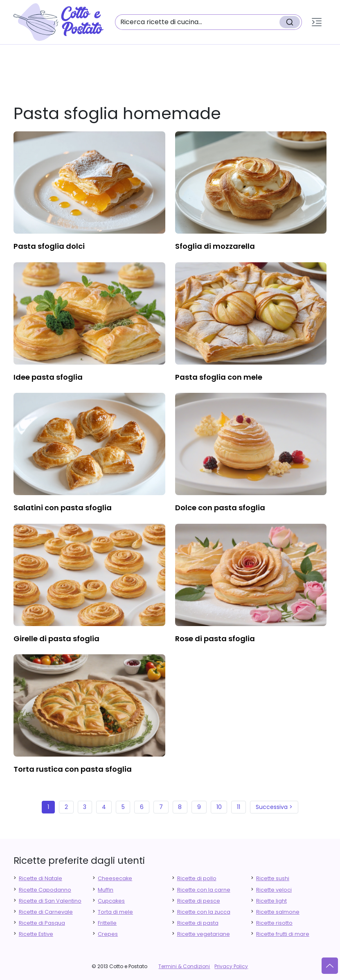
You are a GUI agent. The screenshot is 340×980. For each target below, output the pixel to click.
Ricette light (271, 901)
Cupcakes (111, 901)
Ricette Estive (36, 934)
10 (219, 807)
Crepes (108, 934)
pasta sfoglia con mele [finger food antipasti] (219, 377)
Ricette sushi (273, 878)
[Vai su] (330, 966)
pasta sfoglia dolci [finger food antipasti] (49, 246)
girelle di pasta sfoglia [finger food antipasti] (56, 639)
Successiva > (274, 807)
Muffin (106, 890)
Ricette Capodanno (45, 890)
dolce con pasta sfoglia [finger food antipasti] (220, 508)
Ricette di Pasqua (42, 923)
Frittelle (107, 923)
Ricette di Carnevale (46, 912)
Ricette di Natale (41, 878)
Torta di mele (115, 912)
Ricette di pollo (197, 878)
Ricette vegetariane (204, 934)
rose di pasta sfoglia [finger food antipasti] (215, 639)
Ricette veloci (274, 890)
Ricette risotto (274, 923)
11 (239, 807)
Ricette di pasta (198, 923)
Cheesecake (115, 878)
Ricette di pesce (199, 901)
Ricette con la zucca (204, 912)
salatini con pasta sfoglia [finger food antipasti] (63, 508)
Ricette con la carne (204, 890)
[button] (317, 22)
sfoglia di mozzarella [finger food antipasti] (215, 246)
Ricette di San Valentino (50, 901)
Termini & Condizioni (184, 966)
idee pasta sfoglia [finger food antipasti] (48, 377)
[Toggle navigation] (317, 22)
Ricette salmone (278, 912)
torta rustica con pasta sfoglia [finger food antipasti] (73, 769)
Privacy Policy (231, 966)
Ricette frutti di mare (283, 934)
